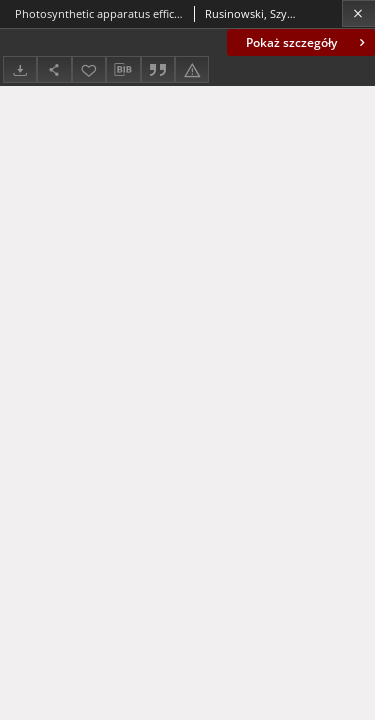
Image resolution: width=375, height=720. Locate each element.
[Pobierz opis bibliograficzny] (123, 70)
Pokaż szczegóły (307, 42)
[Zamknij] (358, 13)
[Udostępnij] (54, 69)
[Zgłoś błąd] (192, 69)
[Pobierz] (20, 69)
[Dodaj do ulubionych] (89, 69)
